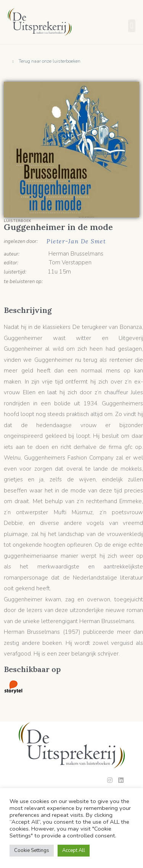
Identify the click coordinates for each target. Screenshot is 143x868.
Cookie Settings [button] (32, 850)
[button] (132, 26)
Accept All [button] (74, 850)
